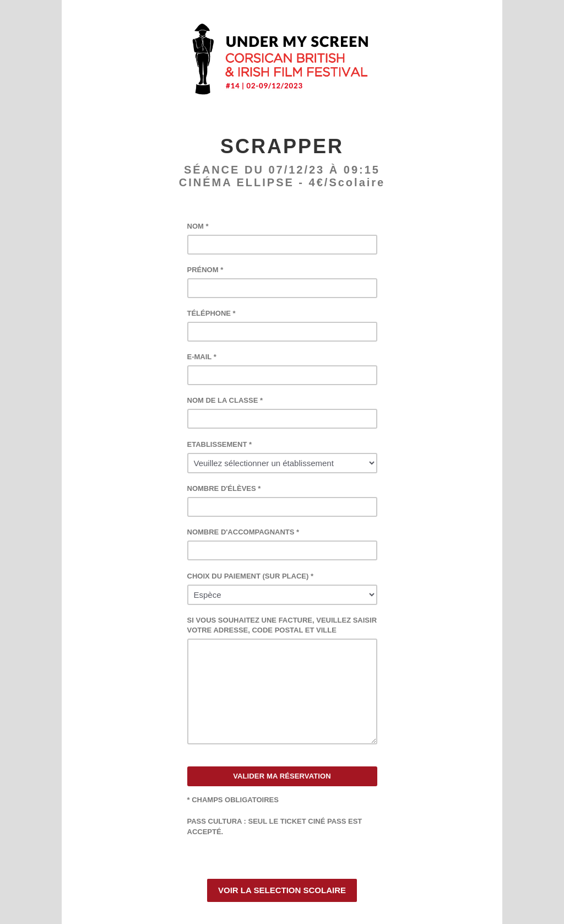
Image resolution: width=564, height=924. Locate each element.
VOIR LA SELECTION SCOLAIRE (282, 890)
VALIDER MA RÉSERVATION (282, 776)
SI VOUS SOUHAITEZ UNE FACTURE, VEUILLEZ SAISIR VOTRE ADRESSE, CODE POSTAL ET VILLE (282, 625)
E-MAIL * (202, 357)
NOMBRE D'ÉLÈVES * (224, 488)
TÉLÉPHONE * (211, 313)
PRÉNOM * (205, 270)
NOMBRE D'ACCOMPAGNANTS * (243, 532)
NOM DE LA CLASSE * (225, 400)
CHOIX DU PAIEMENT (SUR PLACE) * (250, 576)
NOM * (198, 226)
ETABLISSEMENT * (220, 444)
